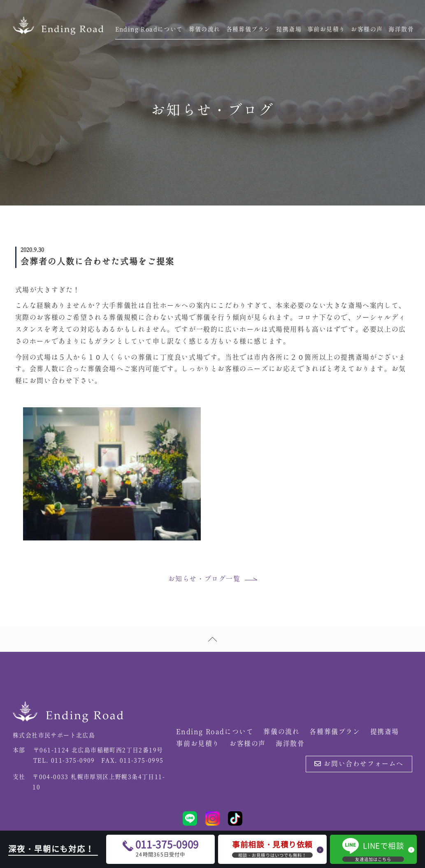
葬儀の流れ (205, 30)
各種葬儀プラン (248, 30)
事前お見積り (326, 30)
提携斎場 (289, 30)
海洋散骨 (401, 30)
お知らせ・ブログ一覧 (204, 579)
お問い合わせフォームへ (359, 764)
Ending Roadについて (149, 30)
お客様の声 (367, 30)
